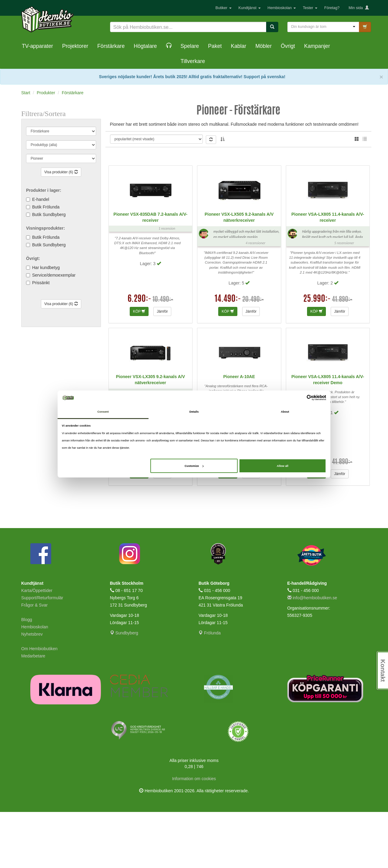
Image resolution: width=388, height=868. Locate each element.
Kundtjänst (250, 8)
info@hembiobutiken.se (312, 654)
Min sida (359, 8)
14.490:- (228, 355)
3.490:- (229, 518)
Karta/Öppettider (37, 647)
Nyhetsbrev (32, 690)
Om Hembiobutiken (39, 705)
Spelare (190, 46)
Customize (194, 466)
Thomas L (135, 143)
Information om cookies (194, 835)
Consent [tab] (103, 412)
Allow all (283, 466)
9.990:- (140, 518)
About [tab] (285, 412)
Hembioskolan (282, 8)
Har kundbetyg (46, 268)
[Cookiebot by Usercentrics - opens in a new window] (300, 398)
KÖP (139, 367)
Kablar (238, 46)
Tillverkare (193, 61)
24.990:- (317, 518)
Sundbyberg (124, 689)
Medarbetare (33, 712)
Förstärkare (111, 46)
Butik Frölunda (46, 207)
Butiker (224, 8)
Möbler (263, 46)
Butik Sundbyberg (49, 215)
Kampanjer (317, 46)
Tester (310, 8)
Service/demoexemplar (54, 275)
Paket (215, 46)
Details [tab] (194, 412)
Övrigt (288, 46)
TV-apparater (37, 46)
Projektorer (75, 46)
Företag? (332, 8)
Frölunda (210, 689)
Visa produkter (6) (61, 172)
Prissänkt (41, 283)
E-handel (41, 199)
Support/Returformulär (42, 654)
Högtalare (145, 46)
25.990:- (317, 355)
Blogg (27, 676)
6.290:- (139, 355)
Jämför (162, 367)
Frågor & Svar (34, 661)
